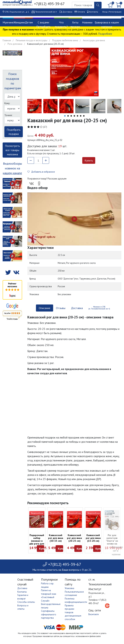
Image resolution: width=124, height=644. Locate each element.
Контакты (94, 12)
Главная (7, 40)
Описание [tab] (45, 308)
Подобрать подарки (14, 132)
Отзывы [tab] (61, 308)
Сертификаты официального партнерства (49, 614)
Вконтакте (94, 614)
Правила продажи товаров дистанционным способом (73, 612)
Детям (29, 22)
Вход (105, 12)
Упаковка (69, 588)
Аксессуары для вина (94, 40)
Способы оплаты (26, 602)
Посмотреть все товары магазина (12, 150)
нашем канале (12, 173)
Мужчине (8, 22)
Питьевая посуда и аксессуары (32, 40)
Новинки (87, 22)
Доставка (67, 12)
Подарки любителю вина (65, 40)
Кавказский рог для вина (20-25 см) (74, 538)
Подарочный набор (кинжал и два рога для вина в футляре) (37, 542)
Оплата (81, 12)
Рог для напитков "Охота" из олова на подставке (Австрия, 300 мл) (112, 544)
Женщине (19, 22)
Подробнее (105, 34)
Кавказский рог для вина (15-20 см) (93, 538)
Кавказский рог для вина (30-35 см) (56, 538)
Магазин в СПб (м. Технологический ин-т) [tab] (99, 308)
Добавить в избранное (41, 172)
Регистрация (115, 12)
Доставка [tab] (77, 308)
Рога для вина (15, 44)
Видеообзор (37, 513)
